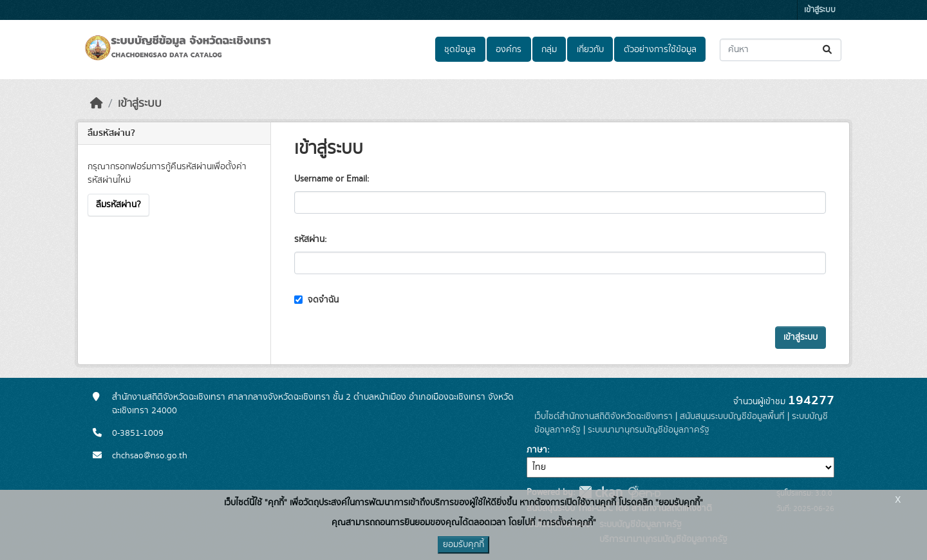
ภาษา (537, 450)
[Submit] (828, 50)
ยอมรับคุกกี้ (464, 545)
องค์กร (509, 50)
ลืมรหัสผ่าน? (118, 205)
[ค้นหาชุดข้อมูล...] (781, 50)
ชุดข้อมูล (460, 50)
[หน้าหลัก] (97, 104)
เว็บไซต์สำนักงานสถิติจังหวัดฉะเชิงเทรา (604, 416)
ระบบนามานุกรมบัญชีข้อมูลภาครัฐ (649, 430)
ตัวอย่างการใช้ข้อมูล (660, 50)
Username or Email (331, 179)
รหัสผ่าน (309, 239)
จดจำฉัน (316, 300)
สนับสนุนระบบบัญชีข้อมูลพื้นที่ (732, 416)
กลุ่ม (549, 50)
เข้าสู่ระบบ (820, 10)
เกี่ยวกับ (590, 50)
